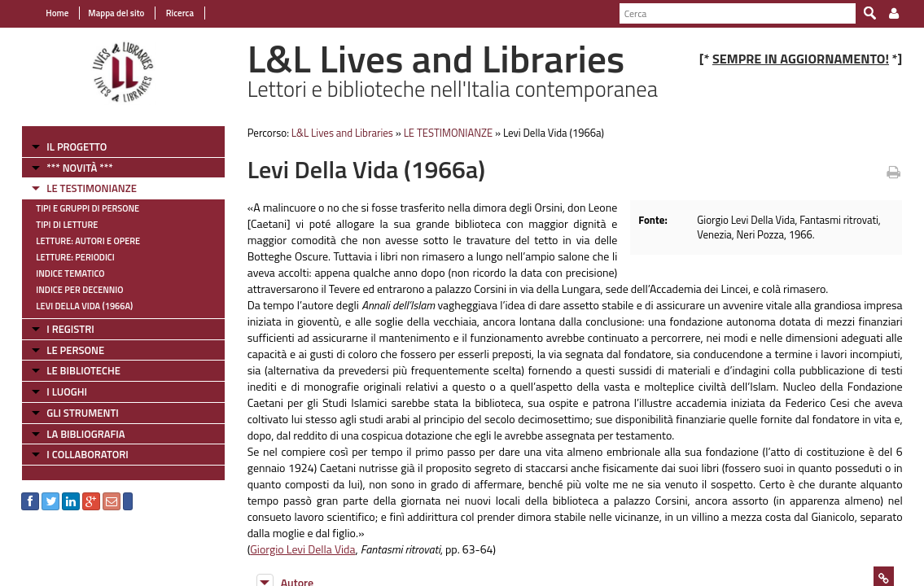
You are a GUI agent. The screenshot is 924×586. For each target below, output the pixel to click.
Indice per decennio (70, 290)
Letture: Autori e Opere (79, 241)
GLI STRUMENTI (73, 413)
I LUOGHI (58, 391)
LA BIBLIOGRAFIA (77, 434)
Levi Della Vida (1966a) (75, 306)
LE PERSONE (66, 350)
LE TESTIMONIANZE (82, 188)
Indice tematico (61, 273)
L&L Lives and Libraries (337, 133)
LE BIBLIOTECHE (74, 370)
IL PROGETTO (68, 146)
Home (48, 13)
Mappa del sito (107, 13)
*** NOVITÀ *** (70, 168)
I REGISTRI (61, 329)
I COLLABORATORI (78, 454)
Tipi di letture (58, 225)
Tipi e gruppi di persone (79, 208)
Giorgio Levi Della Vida (298, 549)
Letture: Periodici (66, 257)
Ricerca (170, 13)
